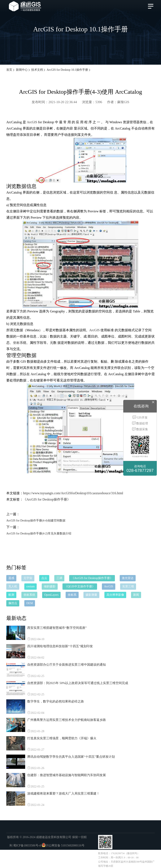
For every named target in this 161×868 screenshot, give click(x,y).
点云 (44, 578)
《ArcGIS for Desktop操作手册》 (47, 499)
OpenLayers (51, 595)
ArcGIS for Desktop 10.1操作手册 (69, 70)
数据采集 (140, 429)
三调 (59, 578)
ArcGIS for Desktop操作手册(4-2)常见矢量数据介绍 (39, 534)
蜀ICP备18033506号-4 (27, 846)
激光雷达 (128, 578)
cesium (31, 586)
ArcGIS (32, 122)
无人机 (13, 586)
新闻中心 (23, 70)
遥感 (11, 578)
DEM (30, 603)
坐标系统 (29, 595)
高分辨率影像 (115, 595)
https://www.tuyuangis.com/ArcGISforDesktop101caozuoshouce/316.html (73, 493)
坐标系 (18, 343)
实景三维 (128, 586)
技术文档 (39, 70)
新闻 (136, 595)
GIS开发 (140, 417)
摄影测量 (91, 595)
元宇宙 (28, 578)
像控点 (13, 603)
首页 (11, 70)
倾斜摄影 (50, 586)
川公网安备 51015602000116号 (65, 846)
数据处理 (140, 423)
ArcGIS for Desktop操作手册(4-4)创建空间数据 (36, 521)
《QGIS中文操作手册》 (80, 586)
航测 (11, 595)
